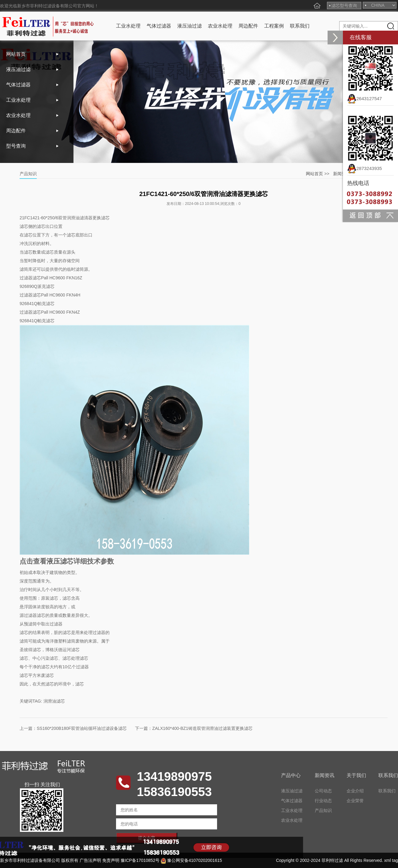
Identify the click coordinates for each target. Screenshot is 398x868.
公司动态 (323, 791)
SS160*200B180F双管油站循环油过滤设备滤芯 (82, 728)
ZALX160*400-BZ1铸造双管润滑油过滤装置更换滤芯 (202, 728)
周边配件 (248, 26)
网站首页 (16, 54)
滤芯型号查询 (344, 6)
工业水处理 (128, 26)
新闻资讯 (342, 174)
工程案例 (274, 26)
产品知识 (323, 810)
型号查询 (16, 146)
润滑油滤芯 (54, 701)
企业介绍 (355, 791)
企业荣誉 (355, 801)
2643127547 (364, 98)
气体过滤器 (159, 26)
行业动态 (323, 801)
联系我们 (300, 26)
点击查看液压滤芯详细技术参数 (67, 561)
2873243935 (364, 168)
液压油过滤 (190, 26)
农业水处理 (220, 26)
